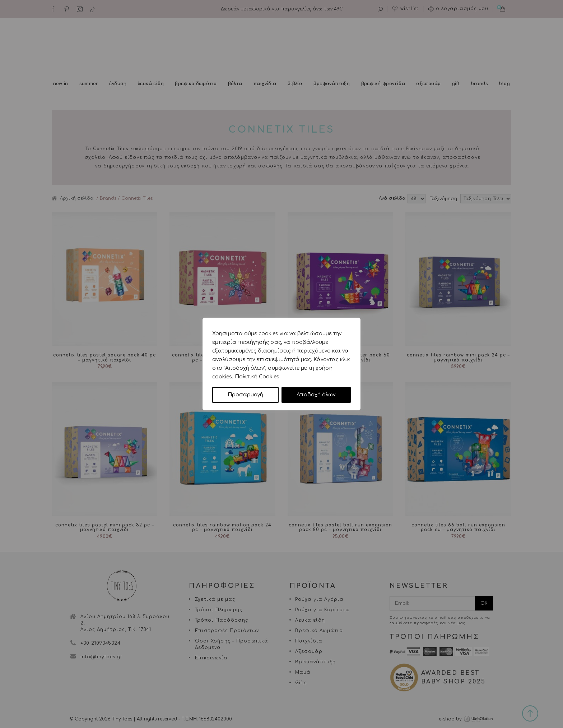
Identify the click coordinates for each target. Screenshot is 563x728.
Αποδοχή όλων (316, 395)
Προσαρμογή (245, 395)
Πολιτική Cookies (257, 377)
